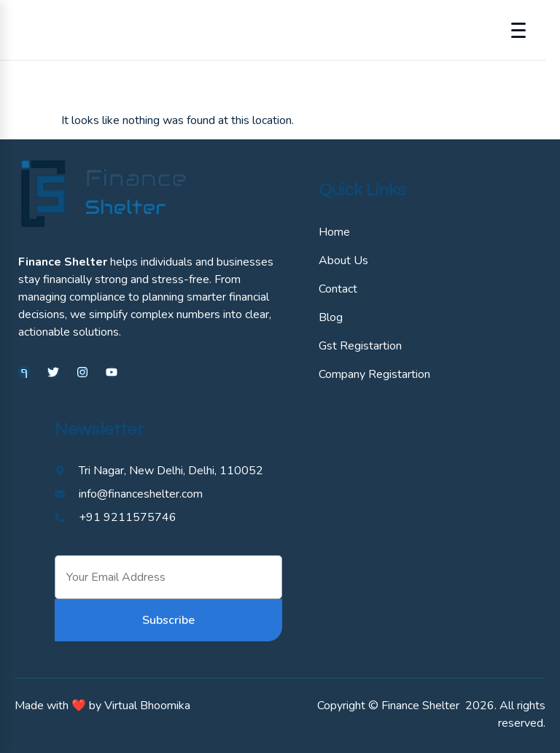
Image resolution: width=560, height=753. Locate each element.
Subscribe (168, 620)
